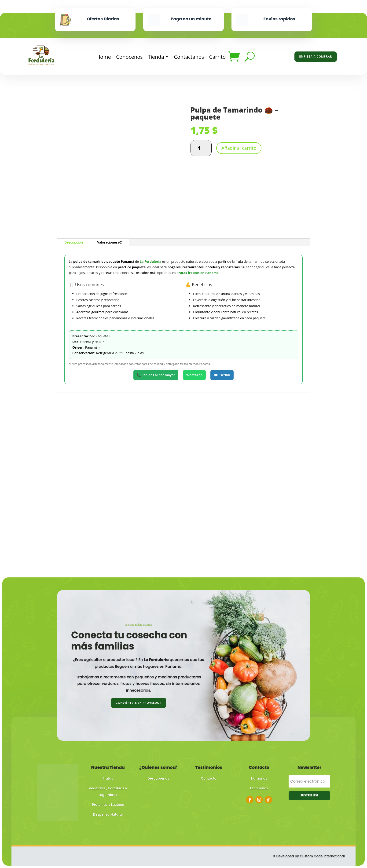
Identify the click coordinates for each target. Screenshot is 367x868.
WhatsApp (194, 375)
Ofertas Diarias (103, 19)
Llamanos (259, 778)
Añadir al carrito (239, 148)
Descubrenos (158, 778)
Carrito (218, 57)
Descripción (74, 242)
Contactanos (189, 57)
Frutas (108, 778)
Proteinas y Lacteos (108, 805)
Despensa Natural (108, 814)
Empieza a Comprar (316, 57)
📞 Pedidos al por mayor (156, 375)
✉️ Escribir (222, 375)
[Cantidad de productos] (201, 148)
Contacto (209, 778)
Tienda (156, 57)
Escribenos (259, 788)
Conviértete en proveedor (139, 703)
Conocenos (129, 57)
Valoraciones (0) (110, 242)
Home (104, 57)
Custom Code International (322, 856)
